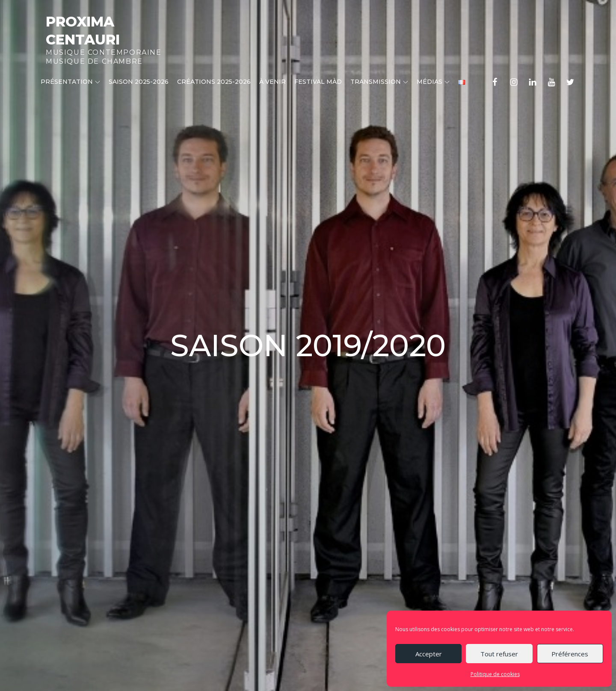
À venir (272, 82)
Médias (433, 82)
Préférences (570, 654)
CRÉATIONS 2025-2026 (214, 82)
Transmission (379, 82)
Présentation (70, 82)
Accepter (429, 654)
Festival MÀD (318, 82)
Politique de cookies (495, 674)
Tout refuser (499, 654)
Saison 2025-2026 (139, 82)
